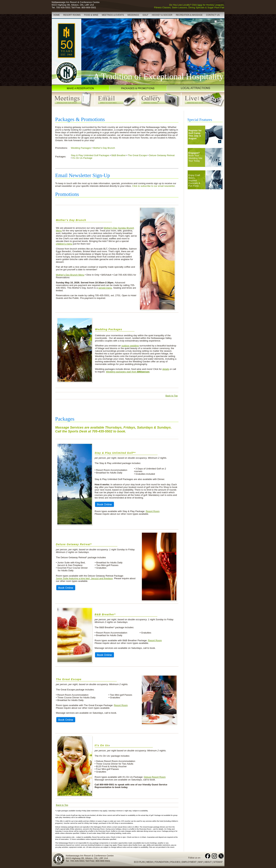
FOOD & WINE (91, 15)
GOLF (145, 15)
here (200, 5)
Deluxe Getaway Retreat (162, 155)
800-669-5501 (89, 7)
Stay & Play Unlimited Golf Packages (90, 155)
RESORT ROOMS (72, 15)
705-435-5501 (63, 7)
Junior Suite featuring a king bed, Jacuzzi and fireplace (84, 578)
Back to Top (172, 396)
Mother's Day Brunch (104, 148)
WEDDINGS (133, 15)
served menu (105, 288)
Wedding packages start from (128, 372)
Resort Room (153, 511)
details (166, 369)
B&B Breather (119, 155)
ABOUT (208, 862)
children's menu (64, 244)
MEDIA (150, 862)
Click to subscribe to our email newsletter (153, 186)
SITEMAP (218, 862)
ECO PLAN (139, 862)
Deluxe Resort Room (155, 777)
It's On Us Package (82, 158)
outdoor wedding (130, 346)
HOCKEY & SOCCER (162, 15)
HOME (57, 15)
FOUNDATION (162, 862)
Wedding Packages (81, 148)
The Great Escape (137, 155)
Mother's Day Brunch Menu (70, 275)
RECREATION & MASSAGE (189, 15)
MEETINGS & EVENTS (113, 15)
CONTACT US (213, 15)
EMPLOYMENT (189, 862)
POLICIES (175, 862)
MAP (200, 862)
